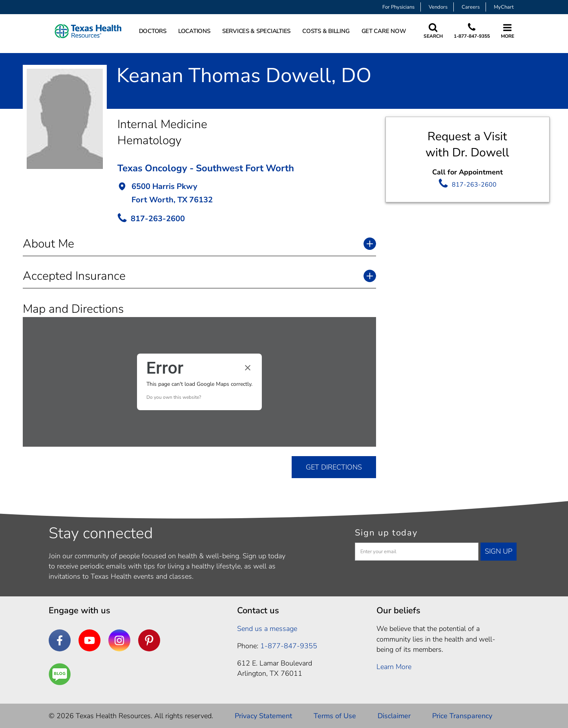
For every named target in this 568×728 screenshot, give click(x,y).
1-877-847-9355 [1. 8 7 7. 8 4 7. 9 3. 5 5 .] (289, 646)
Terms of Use (335, 716)
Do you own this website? (174, 397)
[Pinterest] (149, 640)
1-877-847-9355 (472, 36)
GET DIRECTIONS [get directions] (334, 467)
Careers (471, 7)
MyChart (504, 7)
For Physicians (398, 7)
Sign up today (386, 533)
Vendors (438, 7)
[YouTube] (89, 640)
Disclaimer (394, 716)
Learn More (394, 667)
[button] (247, 194)
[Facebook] (60, 640)
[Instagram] (119, 640)
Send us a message (267, 629)
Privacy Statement (263, 716)
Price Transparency (462, 716)
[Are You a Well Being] (60, 674)
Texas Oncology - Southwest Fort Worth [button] (206, 168)
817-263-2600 (474, 185)
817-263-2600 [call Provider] (158, 219)
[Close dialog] (248, 368)
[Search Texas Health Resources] (433, 31)
